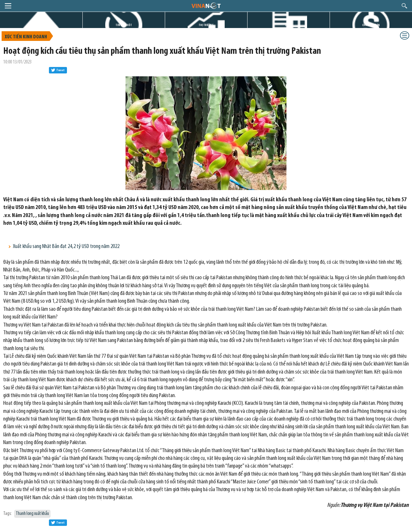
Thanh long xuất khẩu (32, 514)
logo (206, 5)
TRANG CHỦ (41, 25)
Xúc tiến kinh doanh (26, 37)
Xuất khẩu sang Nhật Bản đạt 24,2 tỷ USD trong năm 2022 (66, 247)
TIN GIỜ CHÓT (124, 25)
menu (8, 6)
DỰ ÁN (289, 25)
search (404, 6)
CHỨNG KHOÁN (371, 25)
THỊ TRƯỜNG (206, 25)
